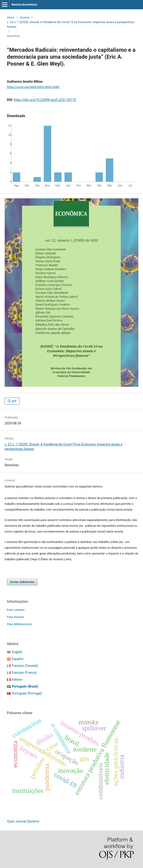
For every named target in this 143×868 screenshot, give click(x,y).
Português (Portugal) (27, 693)
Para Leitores (16, 610)
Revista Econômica (24, 5)
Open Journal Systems (23, 821)
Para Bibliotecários (19, 624)
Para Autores (16, 617)
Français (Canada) (25, 666)
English (17, 652)
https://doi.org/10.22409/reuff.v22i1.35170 (45, 100)
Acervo (24, 17)
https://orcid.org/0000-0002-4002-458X (33, 87)
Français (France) (24, 673)
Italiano (17, 679)
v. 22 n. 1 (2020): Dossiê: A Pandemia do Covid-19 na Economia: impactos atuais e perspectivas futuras (71, 24)
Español (18, 659)
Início (10, 17)
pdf (14, 401)
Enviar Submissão (22, 582)
